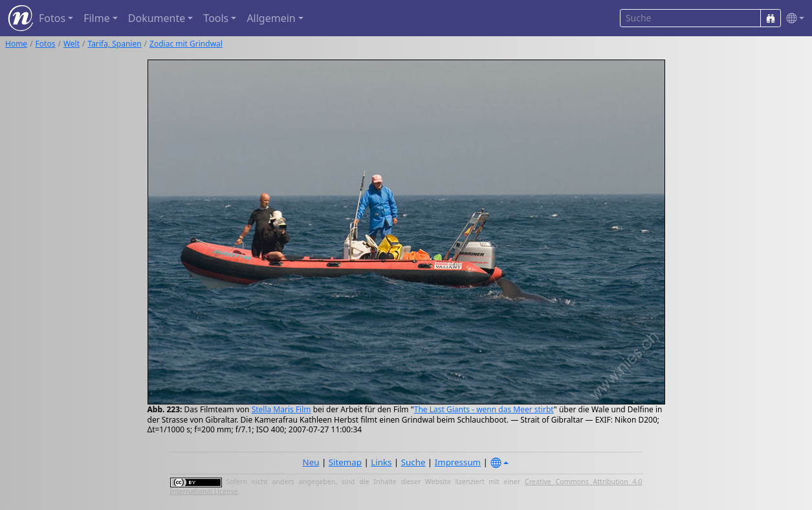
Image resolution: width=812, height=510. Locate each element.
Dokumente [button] (157, 18)
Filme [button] (97, 18)
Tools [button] (216, 18)
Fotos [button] (52, 18)
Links (381, 462)
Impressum (458, 462)
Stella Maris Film (281, 409)
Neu (311, 462)
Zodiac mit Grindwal (186, 44)
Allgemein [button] (271, 18)
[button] (793, 18)
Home (16, 44)
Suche (413, 462)
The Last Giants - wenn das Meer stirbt (484, 409)
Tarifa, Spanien (115, 44)
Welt (71, 44)
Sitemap (345, 462)
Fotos (46, 44)
